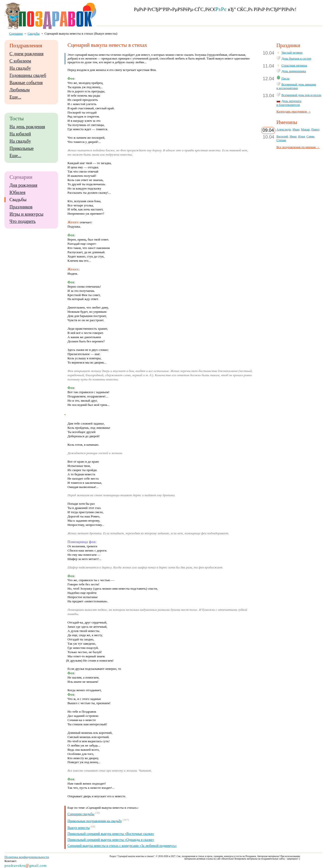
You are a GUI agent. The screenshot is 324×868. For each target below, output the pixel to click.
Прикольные (22, 148)
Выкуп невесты (79, 828)
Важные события (26, 83)
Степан (281, 140)
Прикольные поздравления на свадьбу (95, 821)
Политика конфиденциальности (27, 857)
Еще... (15, 97)
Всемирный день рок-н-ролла (301, 95)
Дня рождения (23, 185)
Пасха (285, 78)
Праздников (21, 207)
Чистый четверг (292, 53)
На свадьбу (20, 68)
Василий (282, 136)
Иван (296, 129)
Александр (284, 129)
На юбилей (20, 134)
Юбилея (17, 192)
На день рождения (27, 127)
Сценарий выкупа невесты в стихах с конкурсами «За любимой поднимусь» (122, 846)
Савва (310, 136)
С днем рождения (27, 54)
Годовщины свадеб (28, 75)
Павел (315, 129)
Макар (305, 129)
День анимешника (294, 71)
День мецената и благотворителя (289, 103)
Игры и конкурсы (26, 214)
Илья (301, 136)
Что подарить (23, 221)
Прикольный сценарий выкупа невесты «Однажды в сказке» (111, 840)
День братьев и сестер (296, 59)
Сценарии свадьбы (81, 814)
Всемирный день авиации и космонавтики (296, 86)
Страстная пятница (294, 65)
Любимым (20, 90)
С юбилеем (20, 61)
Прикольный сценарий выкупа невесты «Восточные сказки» (111, 834)
